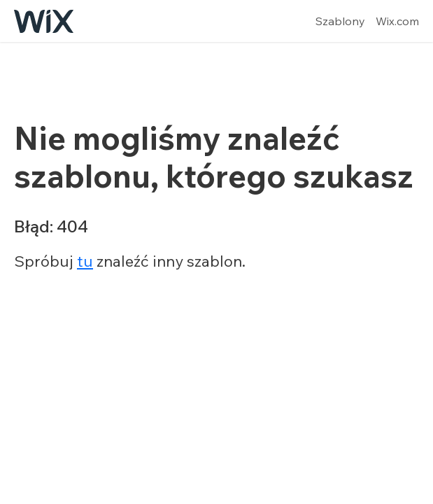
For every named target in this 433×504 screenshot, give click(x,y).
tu (85, 261)
